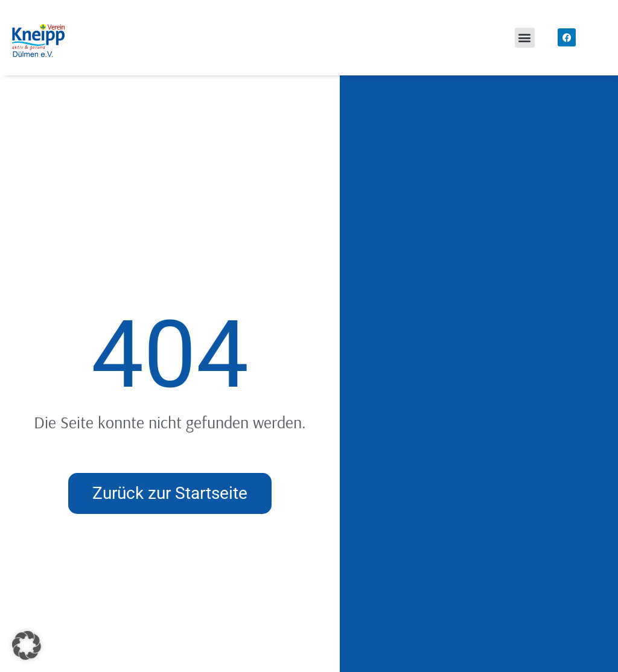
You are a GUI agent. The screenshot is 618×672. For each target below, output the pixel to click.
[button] (525, 38)
